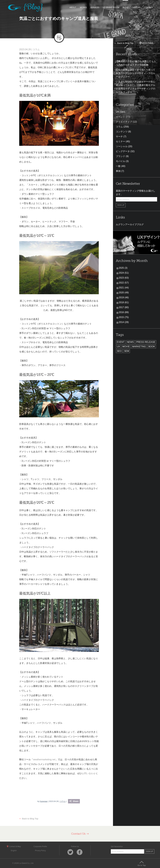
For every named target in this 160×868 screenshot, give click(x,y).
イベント (121, 117)
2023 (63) (124, 278)
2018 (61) (124, 302)
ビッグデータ (123, 151)
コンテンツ (122, 132)
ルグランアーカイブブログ (130, 224)
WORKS (83, 7)
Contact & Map (14, 847)
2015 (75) (124, 317)
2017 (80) (124, 307)
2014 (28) (124, 322)
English (14, 851)
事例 (118, 171)
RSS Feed (146, 43)
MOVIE (126, 347)
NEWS (130, 342)
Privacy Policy (40, 851)
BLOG (125, 7)
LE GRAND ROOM (111, 7)
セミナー (121, 141)
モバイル (121, 161)
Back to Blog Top (29, 819)
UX (117, 112)
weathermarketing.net (44, 759)
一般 (118, 166)
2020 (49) (124, 293)
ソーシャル (122, 146)
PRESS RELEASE (146, 342)
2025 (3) (123, 268)
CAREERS (136, 7)
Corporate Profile (40, 847)
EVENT (121, 342)
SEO (119, 351)
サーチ (119, 137)
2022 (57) (124, 283)
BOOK (152, 347)
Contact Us (80, 834)
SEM (127, 351)
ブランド (121, 156)
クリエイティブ (124, 122)
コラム (36, 49)
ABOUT (73, 7)
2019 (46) (124, 297)
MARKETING (139, 347)
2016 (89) (124, 312)
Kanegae (44, 801)
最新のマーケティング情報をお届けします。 (136, 193)
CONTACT (148, 7)
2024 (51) (124, 273)
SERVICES (95, 7)
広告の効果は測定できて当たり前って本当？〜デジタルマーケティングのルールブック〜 (136, 73)
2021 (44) (124, 288)
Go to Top (142, 864)
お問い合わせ (89, 773)
